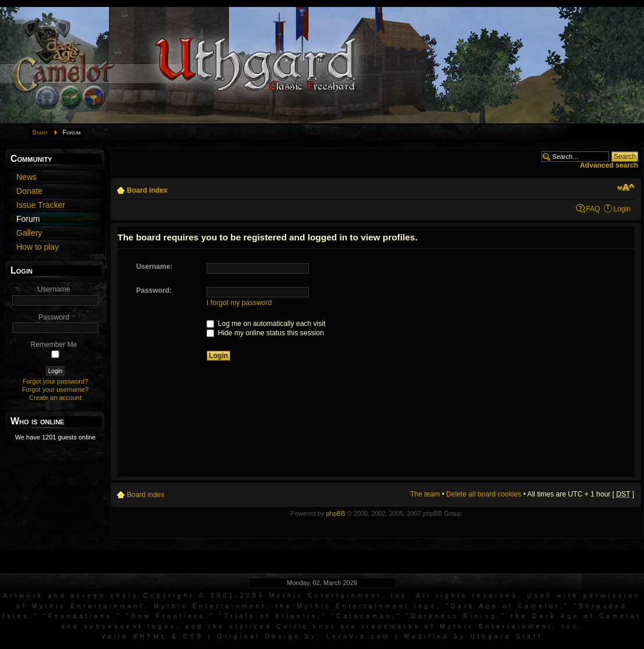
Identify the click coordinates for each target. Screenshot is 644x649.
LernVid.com (359, 636)
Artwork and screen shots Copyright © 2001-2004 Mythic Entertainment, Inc (206, 596)
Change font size (626, 187)
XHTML (150, 636)
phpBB (335, 513)
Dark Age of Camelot (505, 606)
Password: (154, 290)
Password (54, 317)
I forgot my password (239, 303)
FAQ (593, 209)
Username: (154, 267)
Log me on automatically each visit (266, 324)
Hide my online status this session (265, 333)
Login (622, 209)
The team (425, 494)
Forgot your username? (55, 389)
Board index (147, 190)
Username (54, 289)
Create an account (55, 398)
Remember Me (54, 345)
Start (40, 132)
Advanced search (609, 165)
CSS (194, 636)
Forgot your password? (56, 381)
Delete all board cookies (484, 494)
